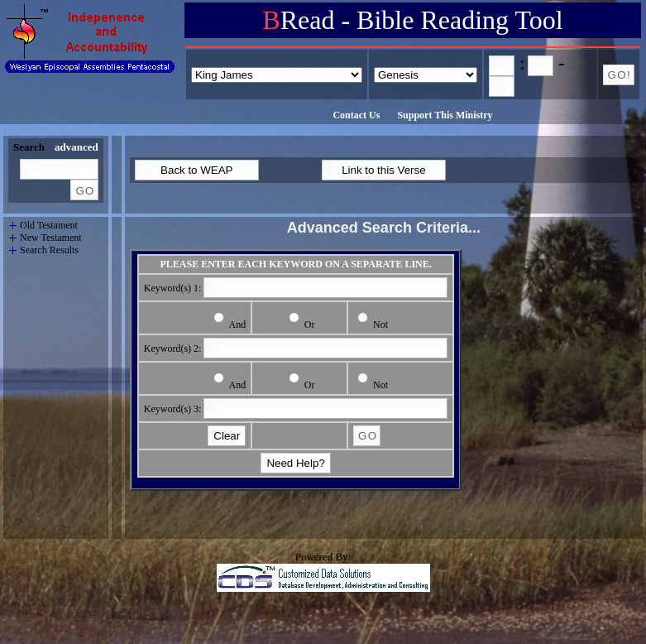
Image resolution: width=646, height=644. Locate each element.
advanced (77, 147)
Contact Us (356, 115)
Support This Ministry (445, 115)
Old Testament (43, 226)
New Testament (48, 238)
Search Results (46, 250)
